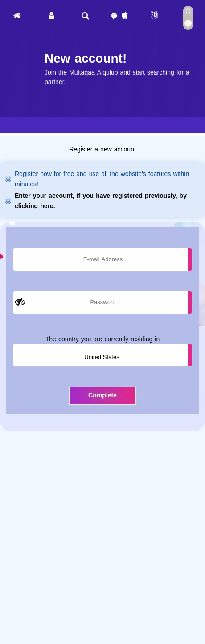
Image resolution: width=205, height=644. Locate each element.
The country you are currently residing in (102, 339)
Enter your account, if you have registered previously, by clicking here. (101, 201)
